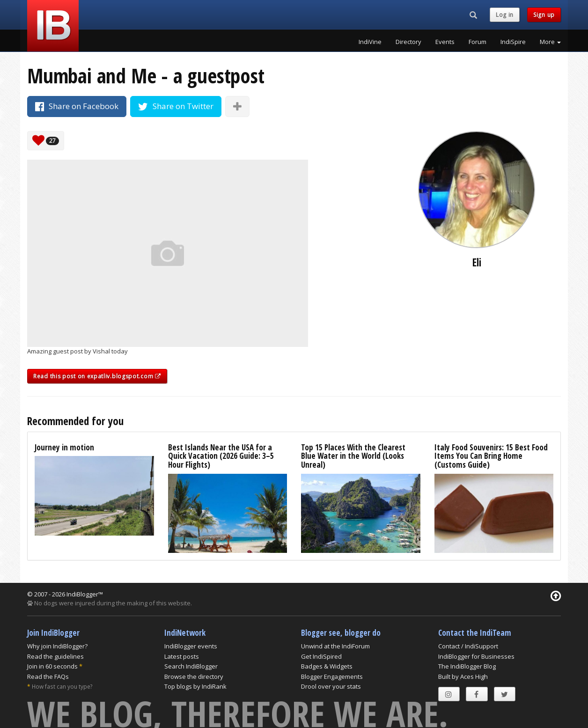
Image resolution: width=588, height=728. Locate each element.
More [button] (550, 42)
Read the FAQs (48, 677)
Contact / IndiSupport (468, 646)
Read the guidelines (55, 656)
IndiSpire (513, 42)
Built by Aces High (463, 677)
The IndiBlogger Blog (467, 666)
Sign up (544, 15)
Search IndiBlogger (191, 666)
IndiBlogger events (191, 646)
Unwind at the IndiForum (335, 646)
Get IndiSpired (321, 656)
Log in (505, 15)
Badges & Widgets (327, 666)
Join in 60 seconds (52, 666)
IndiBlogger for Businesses (476, 656)
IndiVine (370, 42)
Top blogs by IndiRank (195, 686)
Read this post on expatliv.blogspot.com (97, 376)
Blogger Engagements (332, 677)
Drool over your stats (331, 686)
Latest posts (182, 656)
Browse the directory (194, 677)
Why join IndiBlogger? (57, 646)
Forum (478, 42)
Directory (408, 42)
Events (445, 42)
